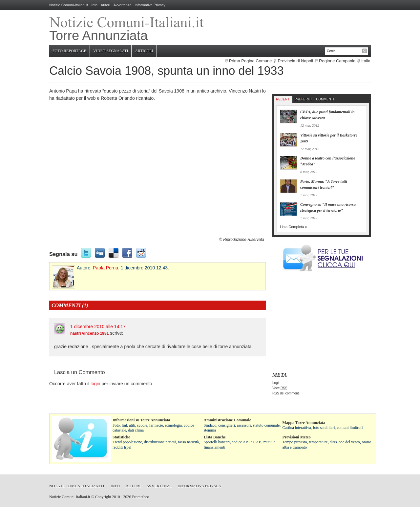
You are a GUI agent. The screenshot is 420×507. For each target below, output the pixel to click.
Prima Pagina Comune (251, 61)
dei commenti (286, 393)
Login (276, 383)
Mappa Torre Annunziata (304, 423)
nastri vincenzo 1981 (89, 333)
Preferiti (303, 99)
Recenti (283, 99)
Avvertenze (123, 5)
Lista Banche (215, 437)
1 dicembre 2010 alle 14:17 (98, 327)
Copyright (103, 497)
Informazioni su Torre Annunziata (141, 420)
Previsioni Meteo (297, 437)
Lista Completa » (294, 227)
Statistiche (121, 437)
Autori (105, 5)
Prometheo (140, 497)
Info (94, 5)
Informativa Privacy (150, 5)
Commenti (325, 99)
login (95, 384)
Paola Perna (105, 268)
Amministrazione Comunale (227, 420)
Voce (280, 388)
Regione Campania (337, 61)
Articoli (144, 51)
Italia (366, 61)
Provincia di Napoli (295, 61)
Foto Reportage (69, 51)
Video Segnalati (111, 51)
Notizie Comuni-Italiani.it (69, 5)
